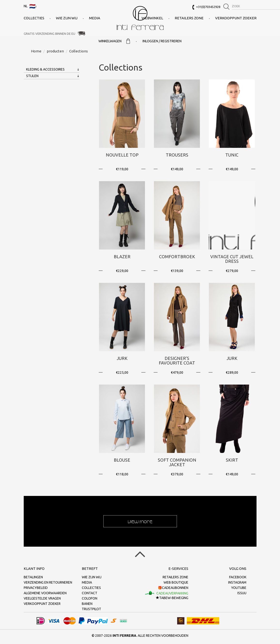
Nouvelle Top (122, 155)
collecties (34, 18)
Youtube (239, 588)
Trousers (177, 155)
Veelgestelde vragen (42, 598)
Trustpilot (91, 609)
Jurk (122, 358)
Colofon (90, 598)
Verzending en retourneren (48, 582)
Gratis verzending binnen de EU (49, 34)
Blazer (122, 257)
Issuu (242, 593)
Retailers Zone (189, 18)
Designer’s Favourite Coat (177, 361)
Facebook (238, 577)
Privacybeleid (36, 588)
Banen (87, 604)
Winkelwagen (114, 41)
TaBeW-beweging (172, 598)
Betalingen (33, 577)
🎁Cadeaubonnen (173, 588)
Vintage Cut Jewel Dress (232, 259)
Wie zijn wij (67, 18)
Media (95, 18)
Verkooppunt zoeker (236, 18)
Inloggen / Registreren (162, 41)
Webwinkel (152, 18)
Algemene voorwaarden (45, 593)
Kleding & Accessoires (45, 69)
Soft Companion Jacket (177, 462)
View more (140, 521)
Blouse (122, 460)
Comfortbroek (177, 257)
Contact (90, 593)
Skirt (232, 460)
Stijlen (32, 76)
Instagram (237, 582)
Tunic (232, 155)
